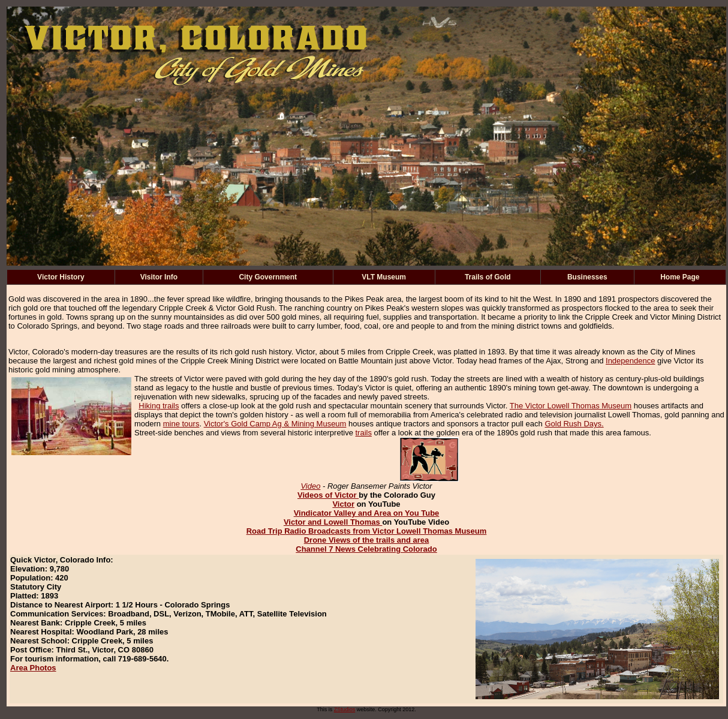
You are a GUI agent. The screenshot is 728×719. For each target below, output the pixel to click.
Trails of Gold (488, 277)
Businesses (587, 277)
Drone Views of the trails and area (367, 540)
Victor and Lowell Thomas (333, 522)
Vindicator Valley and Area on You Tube (367, 513)
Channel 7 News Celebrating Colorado (366, 549)
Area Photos (33, 668)
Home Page (680, 277)
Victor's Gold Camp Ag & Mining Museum (275, 424)
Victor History (61, 277)
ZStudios (345, 709)
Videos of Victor (328, 495)
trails (364, 433)
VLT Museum (384, 277)
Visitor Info (159, 277)
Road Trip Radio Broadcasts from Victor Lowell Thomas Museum (367, 531)
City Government (268, 277)
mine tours (181, 424)
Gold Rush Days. (574, 424)
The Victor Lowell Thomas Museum (571, 406)
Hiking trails (159, 406)
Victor (343, 504)
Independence (630, 361)
